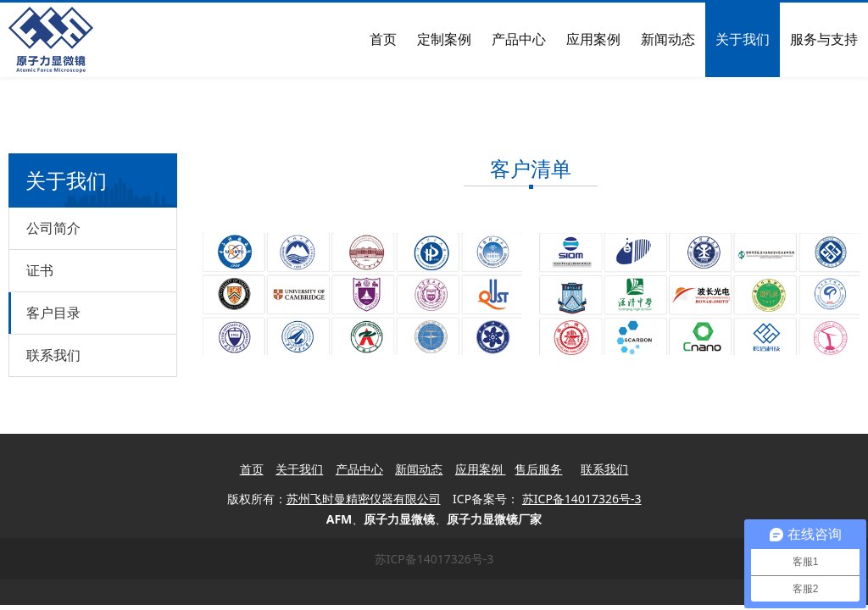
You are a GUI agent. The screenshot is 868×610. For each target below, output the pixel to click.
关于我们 (743, 39)
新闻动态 (668, 39)
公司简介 (53, 228)
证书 (40, 270)
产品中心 (519, 39)
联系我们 (53, 355)
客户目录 (53, 313)
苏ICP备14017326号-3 (434, 559)
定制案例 (444, 39)
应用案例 (593, 39)
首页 (383, 39)
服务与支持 (824, 39)
